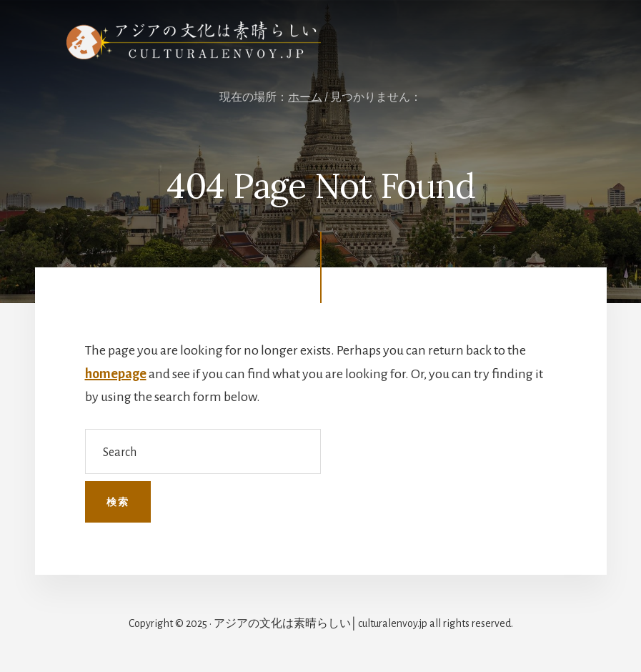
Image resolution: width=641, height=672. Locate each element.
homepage (116, 374)
